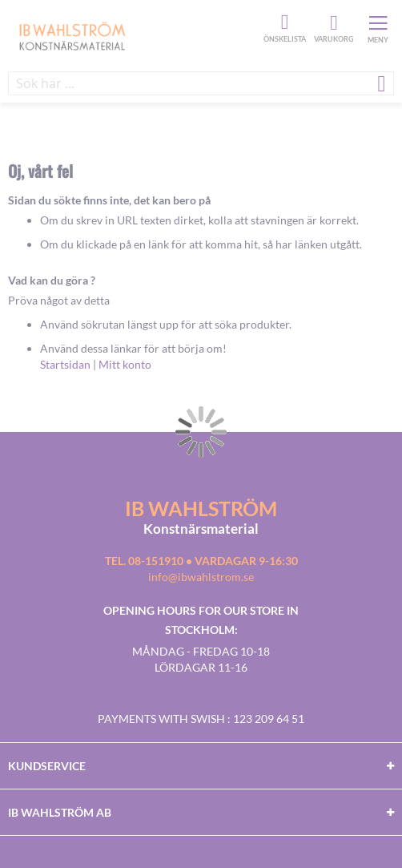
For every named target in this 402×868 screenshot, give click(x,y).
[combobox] (201, 83)
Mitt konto (125, 364)
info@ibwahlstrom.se (201, 577)
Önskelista (283, 22)
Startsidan (65, 364)
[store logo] (134, 35)
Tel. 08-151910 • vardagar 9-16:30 (201, 561)
